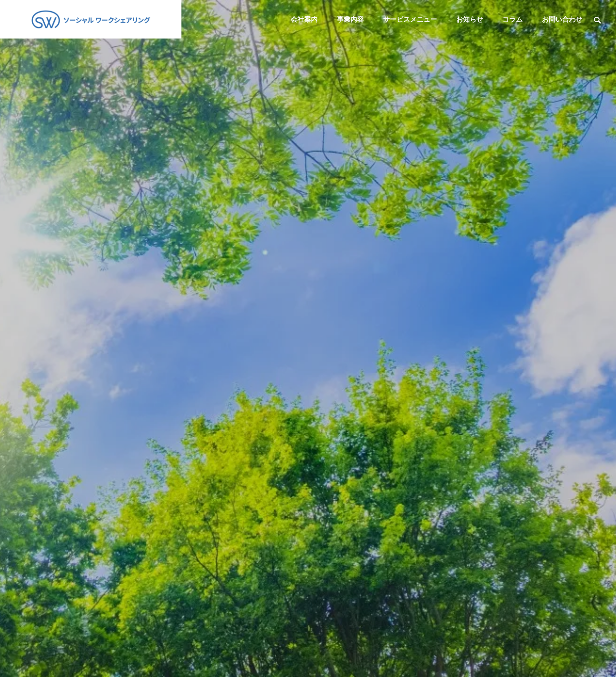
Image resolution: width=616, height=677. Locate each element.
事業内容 (350, 19)
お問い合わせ (562, 19)
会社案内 (304, 19)
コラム (513, 19)
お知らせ (470, 19)
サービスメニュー (410, 19)
